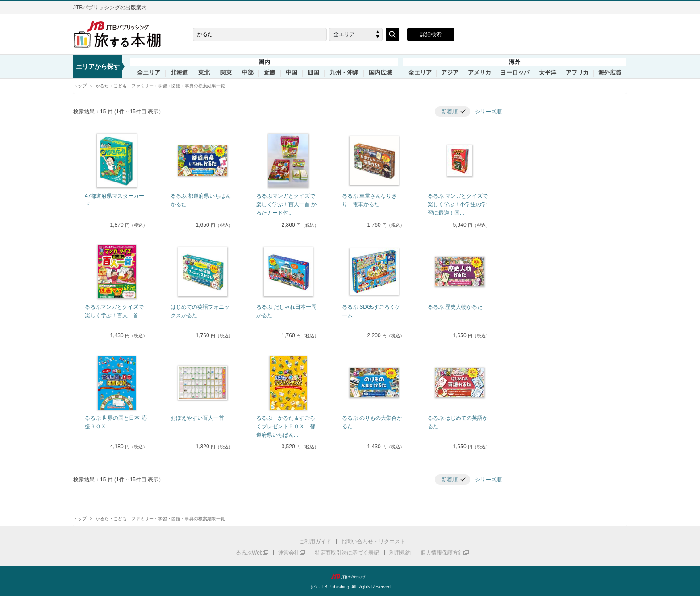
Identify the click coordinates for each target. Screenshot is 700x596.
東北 (204, 73)
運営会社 (289, 553)
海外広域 (610, 73)
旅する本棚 (122, 34)
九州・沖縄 (344, 73)
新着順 (450, 112)
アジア (450, 73)
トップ (80, 86)
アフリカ (577, 73)
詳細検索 (431, 34)
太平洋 (548, 73)
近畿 (270, 73)
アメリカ (479, 73)
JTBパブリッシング (350, 576)
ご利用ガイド (315, 542)
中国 (292, 73)
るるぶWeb (249, 553)
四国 (313, 73)
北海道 (179, 73)
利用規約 (400, 553)
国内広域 (380, 73)
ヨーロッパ (515, 73)
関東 (226, 73)
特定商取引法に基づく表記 (347, 553)
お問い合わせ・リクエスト (373, 542)
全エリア (149, 73)
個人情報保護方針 (442, 553)
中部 (248, 73)
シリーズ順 (488, 112)
